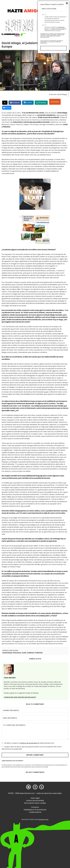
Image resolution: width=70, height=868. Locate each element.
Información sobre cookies (35, 803)
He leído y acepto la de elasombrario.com (28, 743)
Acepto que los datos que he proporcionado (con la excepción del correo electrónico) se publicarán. (32, 748)
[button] (14, 35)
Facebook (16, 103)
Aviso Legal (35, 798)
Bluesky (7, 108)
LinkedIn (29, 103)
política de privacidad (29, 743)
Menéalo (55, 102)
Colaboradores (35, 812)
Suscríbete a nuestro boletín (52, 818)
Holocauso (17, 653)
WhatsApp (42, 103)
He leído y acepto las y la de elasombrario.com (55, 843)
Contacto (35, 807)
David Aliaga (7, 653)
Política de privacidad (35, 801)
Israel (24, 653)
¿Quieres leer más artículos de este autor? (20, 697)
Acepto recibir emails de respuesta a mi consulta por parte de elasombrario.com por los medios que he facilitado (55, 833)
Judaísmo (31, 653)
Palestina (39, 653)
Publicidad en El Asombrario (35, 810)
